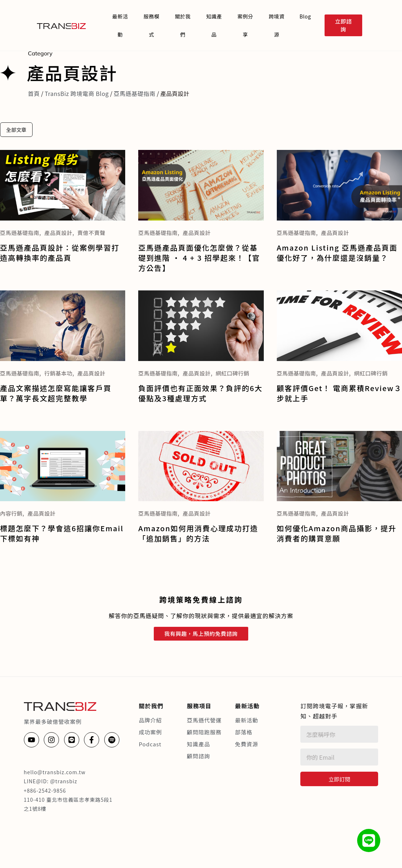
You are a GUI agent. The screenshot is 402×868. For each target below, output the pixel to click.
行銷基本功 (58, 373)
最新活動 (120, 25)
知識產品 (214, 25)
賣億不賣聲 (92, 233)
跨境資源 (277, 25)
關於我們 (183, 25)
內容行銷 (11, 513)
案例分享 (245, 25)
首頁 (34, 93)
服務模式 (152, 25)
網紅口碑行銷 (232, 373)
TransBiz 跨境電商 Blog (77, 93)
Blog (305, 16)
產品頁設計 (58, 233)
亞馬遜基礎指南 (135, 93)
